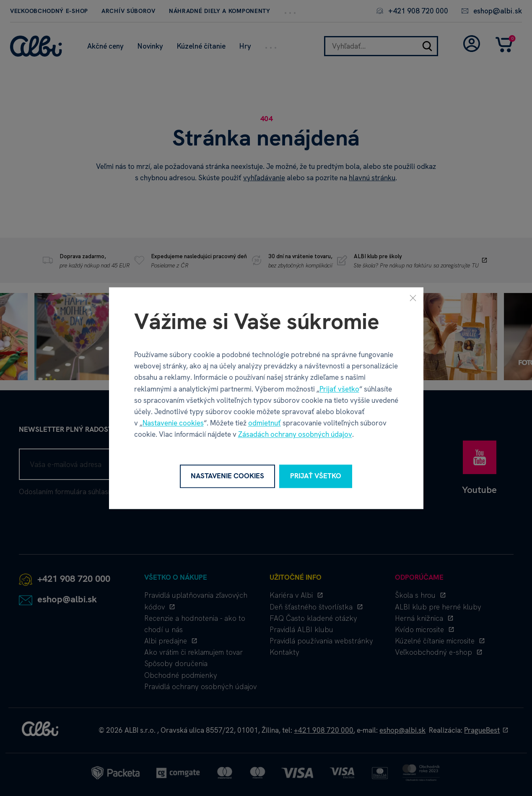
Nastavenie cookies (173, 423)
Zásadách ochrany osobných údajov (295, 435)
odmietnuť (265, 423)
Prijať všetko (339, 389)
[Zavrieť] (413, 298)
